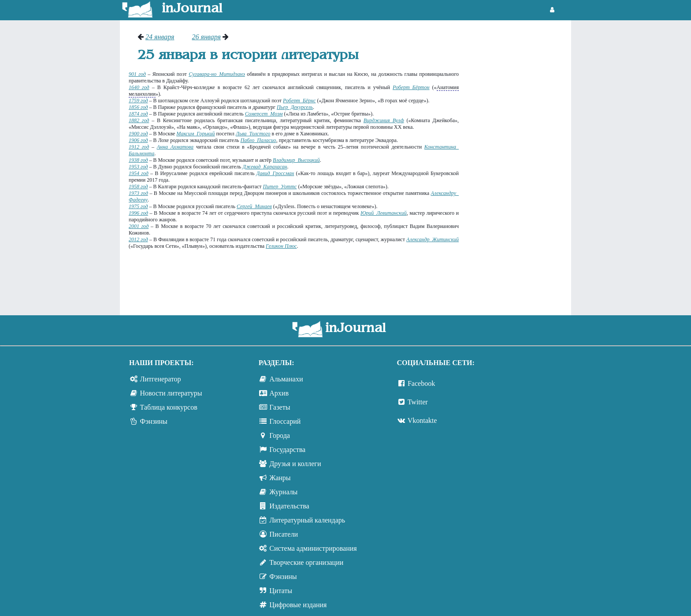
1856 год (138, 107)
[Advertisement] (519, 165)
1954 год (139, 173)
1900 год (138, 134)
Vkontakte (422, 420)
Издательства (289, 506)
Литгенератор (161, 379)
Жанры (280, 478)
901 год (137, 74)
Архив (279, 393)
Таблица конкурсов (169, 407)
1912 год (139, 147)
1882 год (139, 120)
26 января (206, 37)
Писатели (284, 534)
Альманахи (286, 379)
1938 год (138, 160)
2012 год (138, 239)
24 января (160, 37)
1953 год (138, 167)
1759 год (138, 101)
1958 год (138, 187)
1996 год (138, 213)
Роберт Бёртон (411, 87)
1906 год (138, 140)
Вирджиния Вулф (384, 120)
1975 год (138, 206)
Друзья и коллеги (295, 464)
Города (280, 435)
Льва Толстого (253, 134)
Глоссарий (285, 421)
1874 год (138, 114)
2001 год (139, 226)
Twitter (418, 402)
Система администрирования (313, 548)
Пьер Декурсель (295, 107)
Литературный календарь (307, 520)
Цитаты (281, 591)
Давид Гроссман (275, 173)
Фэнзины (154, 421)
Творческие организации (306, 562)
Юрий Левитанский (384, 213)
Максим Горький (195, 134)
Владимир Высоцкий (296, 160)
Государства (287, 450)
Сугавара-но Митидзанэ (217, 74)
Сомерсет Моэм (264, 114)
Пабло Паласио (258, 140)
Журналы (283, 492)
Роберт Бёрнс (299, 101)
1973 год (138, 193)
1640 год (139, 87)
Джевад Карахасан (265, 167)
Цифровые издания (298, 605)
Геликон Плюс (281, 246)
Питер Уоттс (280, 187)
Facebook (421, 383)
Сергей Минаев (254, 206)
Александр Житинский (433, 239)
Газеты (280, 407)
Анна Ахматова (175, 147)
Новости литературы (171, 393)
